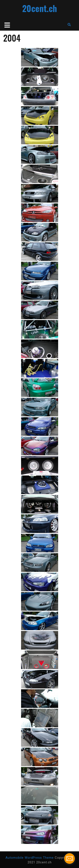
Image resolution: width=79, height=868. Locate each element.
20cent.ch (39, 8)
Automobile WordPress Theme (30, 858)
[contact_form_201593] (70, 858)
